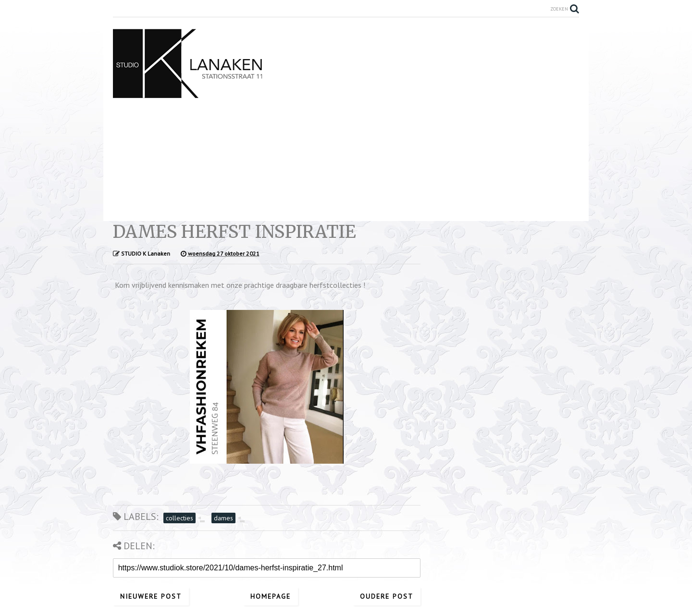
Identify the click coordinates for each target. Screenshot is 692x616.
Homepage (271, 596)
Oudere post (387, 596)
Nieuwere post (151, 596)
